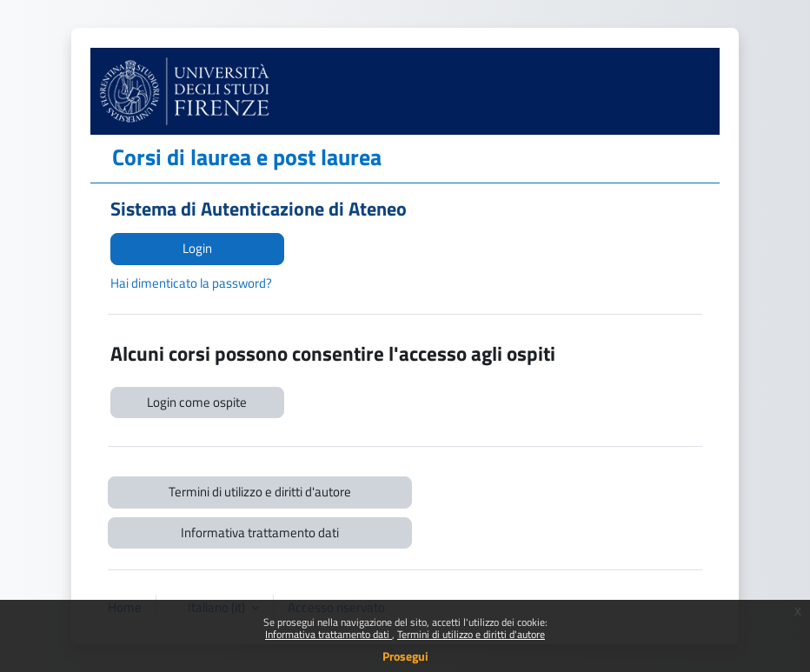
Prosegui (405, 656)
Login (197, 248)
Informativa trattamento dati (329, 634)
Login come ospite (197, 402)
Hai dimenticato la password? (191, 283)
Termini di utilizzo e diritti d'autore (471, 634)
